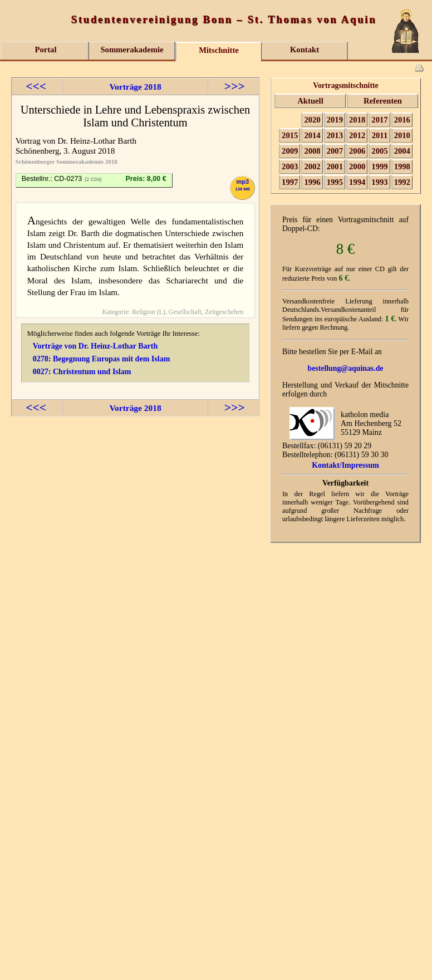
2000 (357, 166)
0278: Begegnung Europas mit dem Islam (102, 359)
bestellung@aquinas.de (346, 368)
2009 (290, 151)
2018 (357, 120)
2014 (312, 135)
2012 (357, 135)
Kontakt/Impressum (345, 465)
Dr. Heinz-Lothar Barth (97, 141)
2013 (335, 135)
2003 (290, 166)
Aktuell (310, 101)
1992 (402, 182)
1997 (290, 182)
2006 (357, 151)
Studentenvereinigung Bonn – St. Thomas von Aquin (224, 19)
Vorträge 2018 (135, 87)
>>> (235, 86)
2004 (402, 151)
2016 (402, 120)
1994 (357, 182)
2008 (312, 151)
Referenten (383, 101)
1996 (312, 182)
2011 (380, 135)
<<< (36, 86)
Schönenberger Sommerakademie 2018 (67, 161)
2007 (335, 151)
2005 (379, 151)
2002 (312, 166)
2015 (290, 135)
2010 (402, 135)
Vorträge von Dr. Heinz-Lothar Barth (95, 346)
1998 (402, 166)
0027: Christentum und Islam (82, 371)
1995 (335, 182)
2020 (312, 120)
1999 (379, 166)
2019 (335, 120)
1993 (379, 182)
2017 (379, 120)
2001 (335, 166)
